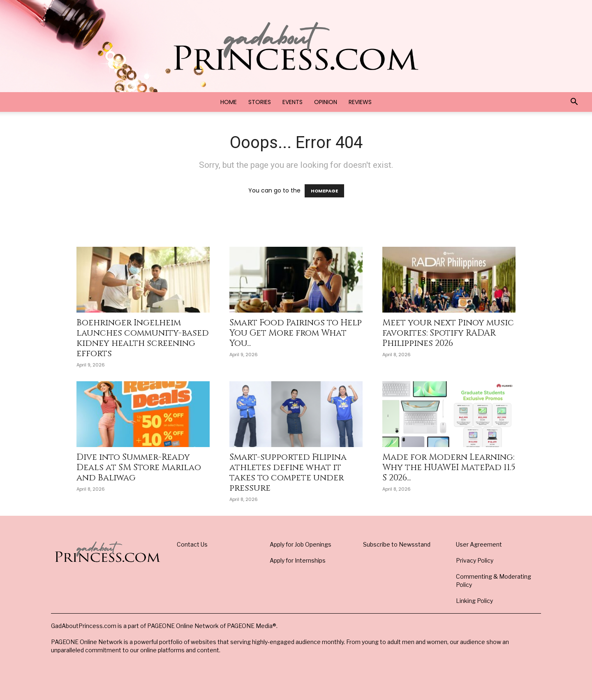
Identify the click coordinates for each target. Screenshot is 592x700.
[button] (574, 103)
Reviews (360, 102)
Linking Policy (474, 601)
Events (293, 102)
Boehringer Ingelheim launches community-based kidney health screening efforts (143, 338)
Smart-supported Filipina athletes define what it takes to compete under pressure (288, 473)
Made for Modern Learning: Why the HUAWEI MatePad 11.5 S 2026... (449, 468)
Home (229, 102)
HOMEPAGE (324, 191)
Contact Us (192, 544)
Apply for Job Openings (301, 544)
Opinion (326, 102)
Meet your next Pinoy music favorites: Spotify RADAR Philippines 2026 (448, 333)
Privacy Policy (475, 560)
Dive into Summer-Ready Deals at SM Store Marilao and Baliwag (139, 468)
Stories (260, 102)
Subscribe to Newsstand (397, 544)
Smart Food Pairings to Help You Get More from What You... (296, 333)
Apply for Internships (298, 560)
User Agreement (479, 544)
